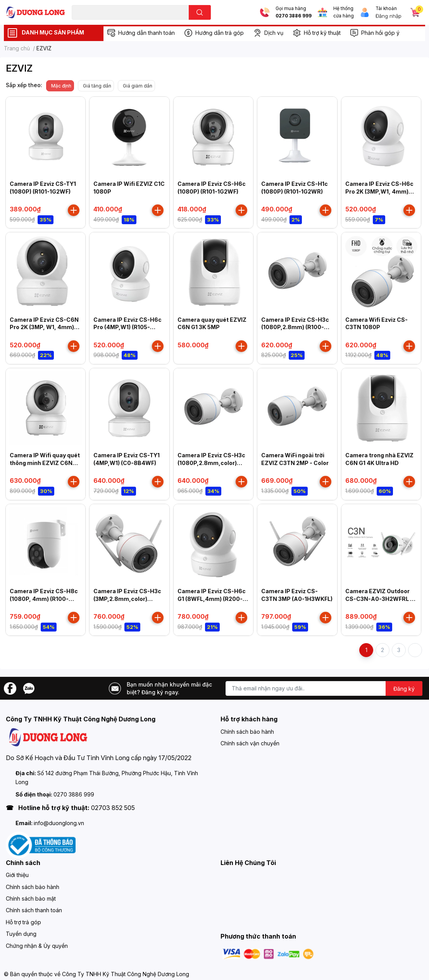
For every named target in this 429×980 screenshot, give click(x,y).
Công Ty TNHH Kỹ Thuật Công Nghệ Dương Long (126, 974)
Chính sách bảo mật (31, 898)
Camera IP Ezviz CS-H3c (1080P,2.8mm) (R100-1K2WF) (295, 327)
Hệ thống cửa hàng (344, 12)
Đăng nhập (389, 16)
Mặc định (61, 86)
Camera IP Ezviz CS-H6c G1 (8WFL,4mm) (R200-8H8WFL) (212, 599)
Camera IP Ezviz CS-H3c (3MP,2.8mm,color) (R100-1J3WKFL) (127, 599)
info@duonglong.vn (59, 823)
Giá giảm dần (138, 86)
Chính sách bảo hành (247, 732)
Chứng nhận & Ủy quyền (37, 946)
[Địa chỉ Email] (324, 688)
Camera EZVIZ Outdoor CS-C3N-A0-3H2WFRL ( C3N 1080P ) (379, 599)
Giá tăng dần (97, 86)
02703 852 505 (113, 808)
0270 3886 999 (294, 16)
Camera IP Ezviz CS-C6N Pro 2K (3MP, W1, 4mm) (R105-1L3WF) (44, 327)
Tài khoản (386, 9)
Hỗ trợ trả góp (23, 922)
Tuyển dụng (21, 934)
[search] (200, 12)
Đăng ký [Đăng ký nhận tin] (404, 689)
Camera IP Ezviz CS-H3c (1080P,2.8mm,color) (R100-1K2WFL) (211, 463)
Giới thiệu (17, 875)
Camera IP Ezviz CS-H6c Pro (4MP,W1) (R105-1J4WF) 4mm (127, 327)
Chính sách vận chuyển (250, 743)
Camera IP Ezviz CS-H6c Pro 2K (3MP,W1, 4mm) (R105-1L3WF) (379, 191)
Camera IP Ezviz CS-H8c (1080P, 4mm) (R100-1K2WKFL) (44, 599)
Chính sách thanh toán (34, 910)
